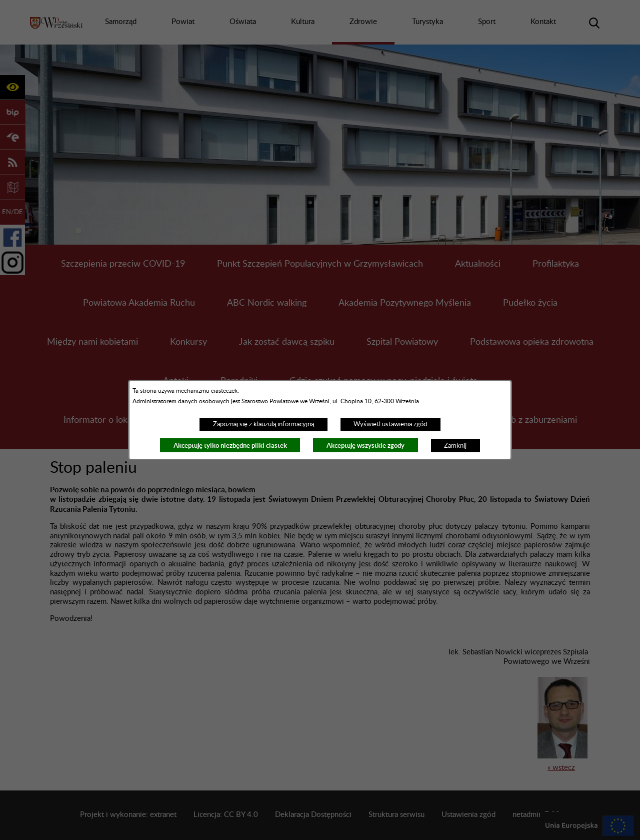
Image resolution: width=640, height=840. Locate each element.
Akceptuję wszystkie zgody (365, 446)
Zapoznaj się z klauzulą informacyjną (263, 424)
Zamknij (455, 446)
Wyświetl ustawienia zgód (390, 424)
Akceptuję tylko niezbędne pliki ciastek (230, 446)
